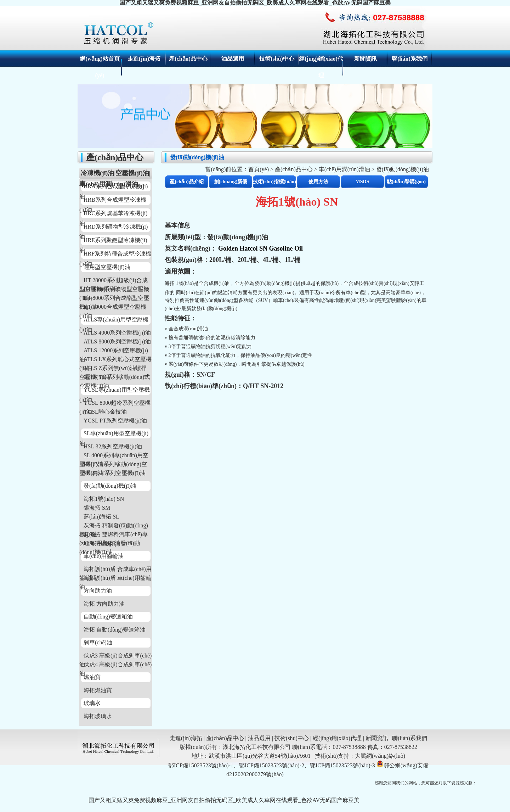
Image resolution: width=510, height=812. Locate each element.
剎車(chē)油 (98, 642)
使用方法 (318, 182)
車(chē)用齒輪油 (104, 556)
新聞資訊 (365, 59)
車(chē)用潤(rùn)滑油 (344, 169)
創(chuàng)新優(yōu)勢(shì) (231, 184)
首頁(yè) (259, 169)
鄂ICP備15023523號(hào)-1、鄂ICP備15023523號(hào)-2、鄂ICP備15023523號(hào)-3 (272, 765)
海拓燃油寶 (98, 690)
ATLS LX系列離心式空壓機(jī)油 (115, 360)
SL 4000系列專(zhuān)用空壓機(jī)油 (114, 456)
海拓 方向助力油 (104, 604)
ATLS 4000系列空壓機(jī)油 (117, 333)
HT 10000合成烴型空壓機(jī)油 (113, 307)
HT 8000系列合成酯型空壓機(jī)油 (114, 299)
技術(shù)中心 (277, 59)
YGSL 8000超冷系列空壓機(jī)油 (115, 404)
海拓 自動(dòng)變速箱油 (115, 630)
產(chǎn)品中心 (188, 59)
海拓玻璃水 (98, 716)
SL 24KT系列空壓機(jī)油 (115, 473)
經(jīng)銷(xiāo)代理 (337, 738)
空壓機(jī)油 (132, 173)
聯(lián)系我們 (409, 59)
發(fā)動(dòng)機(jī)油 (110, 486)
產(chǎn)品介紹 (186, 182)
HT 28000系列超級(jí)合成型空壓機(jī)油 (114, 281)
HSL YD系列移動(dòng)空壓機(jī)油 (113, 465)
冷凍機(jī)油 (97, 173)
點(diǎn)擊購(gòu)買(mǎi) (406, 184)
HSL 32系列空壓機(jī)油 (113, 446)
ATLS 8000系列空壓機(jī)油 (117, 341)
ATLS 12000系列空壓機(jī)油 (114, 351)
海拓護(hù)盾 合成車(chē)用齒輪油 (115, 570)
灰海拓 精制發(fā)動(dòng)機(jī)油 (114, 526)
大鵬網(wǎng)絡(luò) (380, 756)
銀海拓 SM (97, 508)
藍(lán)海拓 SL (101, 517)
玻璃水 (92, 703)
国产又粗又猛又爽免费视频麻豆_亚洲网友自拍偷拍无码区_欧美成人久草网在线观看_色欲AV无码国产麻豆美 (224, 800)
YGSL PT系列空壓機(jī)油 (115, 421)
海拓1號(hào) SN (104, 499)
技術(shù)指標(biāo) (274, 182)
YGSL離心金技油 (105, 412)
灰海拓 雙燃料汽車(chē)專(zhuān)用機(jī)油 (114, 535)
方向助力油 (98, 591)
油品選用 (233, 59)
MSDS (362, 182)
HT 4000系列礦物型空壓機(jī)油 (114, 290)
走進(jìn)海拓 (144, 59)
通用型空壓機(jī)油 (107, 267)
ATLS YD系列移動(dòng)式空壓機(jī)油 (115, 378)
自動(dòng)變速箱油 (108, 617)
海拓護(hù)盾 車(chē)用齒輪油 (115, 579)
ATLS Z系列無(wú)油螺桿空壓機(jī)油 (113, 369)
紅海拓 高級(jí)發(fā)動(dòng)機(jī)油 (110, 544)
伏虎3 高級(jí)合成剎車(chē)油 (115, 656)
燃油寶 (92, 677)
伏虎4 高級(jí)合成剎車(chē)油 (115, 665)
